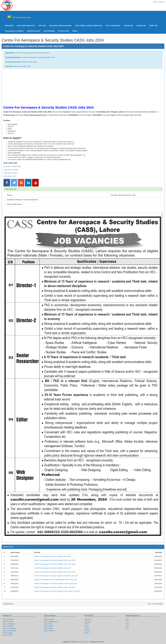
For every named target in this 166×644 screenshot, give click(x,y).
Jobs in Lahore (8, 622)
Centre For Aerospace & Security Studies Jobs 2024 (52, 568)
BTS (127, 622)
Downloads (9, 26)
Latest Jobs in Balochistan (12, 166)
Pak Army (88, 619)
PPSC (87, 628)
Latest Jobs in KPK (10, 176)
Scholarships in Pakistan (14, 31)
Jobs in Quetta (8, 626)
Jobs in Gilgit (48, 628)
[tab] (83, 189)
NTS (127, 619)
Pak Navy (88, 622)
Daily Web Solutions (82, 642)
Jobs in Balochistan (113, 26)
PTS (127, 626)
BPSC (87, 626)
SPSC (87, 633)
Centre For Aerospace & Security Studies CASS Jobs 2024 (55, 572)
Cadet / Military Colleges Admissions (88, 26)
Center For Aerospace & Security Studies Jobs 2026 (52, 556)
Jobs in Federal (49, 631)
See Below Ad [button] (11, 189)
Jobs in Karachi (8, 619)
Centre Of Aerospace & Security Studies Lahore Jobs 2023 (55, 587)
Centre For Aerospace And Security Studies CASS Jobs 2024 (55, 580)
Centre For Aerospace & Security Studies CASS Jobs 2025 (55, 560)
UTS (127, 628)
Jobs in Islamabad (9, 628)
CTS (127, 624)
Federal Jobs (128, 26)
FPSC (87, 624)
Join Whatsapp (49, 31)
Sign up (162, 2)
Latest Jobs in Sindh (10, 173)
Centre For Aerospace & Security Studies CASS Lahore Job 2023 (57, 591)
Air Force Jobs (64, 31)
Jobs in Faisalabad (9, 631)
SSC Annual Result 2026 (18, 17)
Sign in (156, 2)
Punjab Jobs (141, 26)
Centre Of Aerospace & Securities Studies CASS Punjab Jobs (56, 584)
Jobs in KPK (48, 624)
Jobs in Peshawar (9, 624)
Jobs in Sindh (48, 626)
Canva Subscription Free (26, 26)
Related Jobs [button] (8, 547)
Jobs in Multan (8, 633)
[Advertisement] (69, 86)
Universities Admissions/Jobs (60, 26)
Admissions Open (34, 31)
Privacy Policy (8, 635)
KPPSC (87, 631)
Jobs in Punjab (49, 619)
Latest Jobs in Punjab (11, 170)
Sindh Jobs (153, 26)
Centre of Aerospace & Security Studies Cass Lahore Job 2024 (56, 576)
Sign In (151, 604)
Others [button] (75, 31)
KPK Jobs (42, 26)
